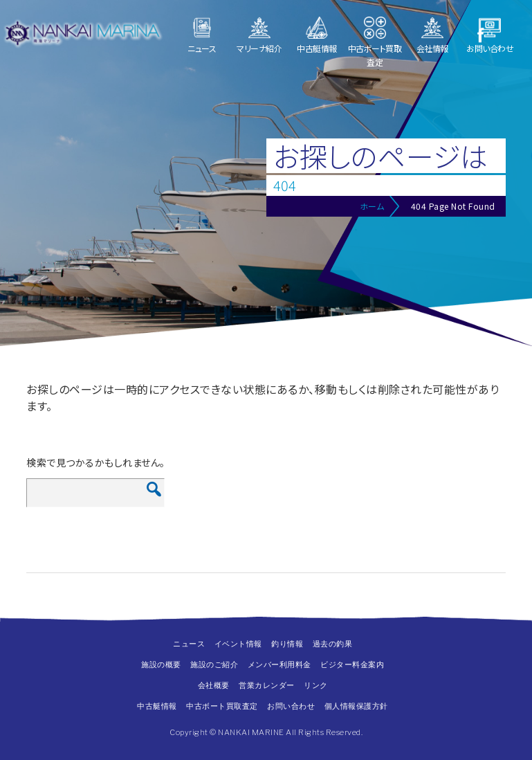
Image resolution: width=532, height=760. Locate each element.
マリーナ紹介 (259, 48)
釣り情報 (287, 644)
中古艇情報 (317, 48)
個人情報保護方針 (356, 706)
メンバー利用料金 (279, 664)
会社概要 (214, 685)
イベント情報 (238, 644)
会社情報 (432, 48)
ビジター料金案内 (352, 664)
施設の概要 (161, 664)
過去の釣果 (333, 644)
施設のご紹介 (214, 664)
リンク (316, 685)
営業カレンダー (267, 685)
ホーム (372, 206)
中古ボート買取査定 (375, 55)
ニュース (202, 48)
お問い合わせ (490, 48)
